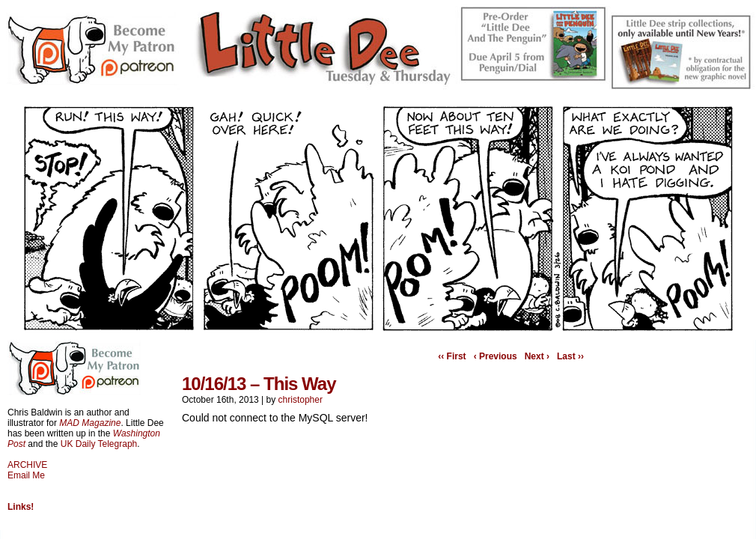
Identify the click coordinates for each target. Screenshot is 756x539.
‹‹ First (452, 356)
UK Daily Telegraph (99, 444)
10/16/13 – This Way (259, 384)
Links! (21, 507)
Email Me (26, 475)
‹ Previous (496, 356)
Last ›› (570, 356)
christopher (301, 400)
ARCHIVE (27, 465)
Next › (537, 356)
